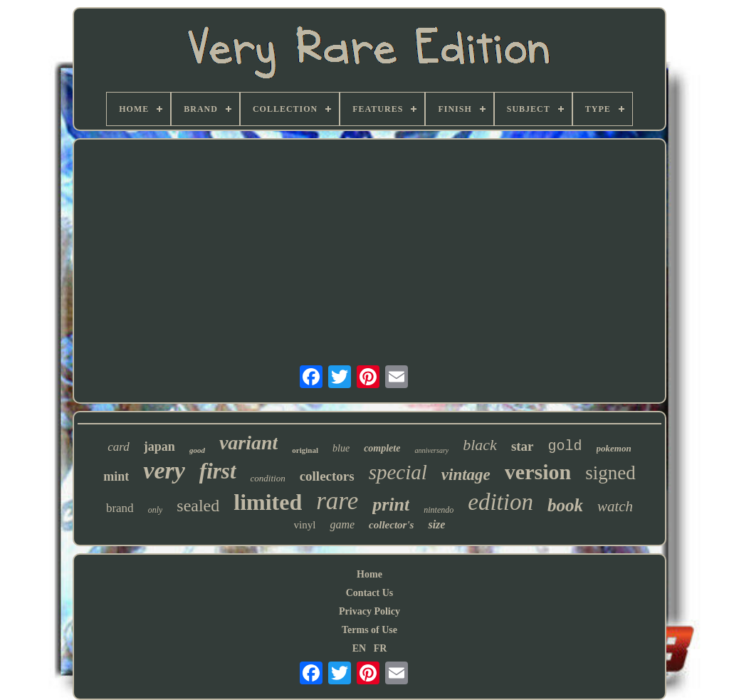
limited (268, 502)
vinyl (305, 525)
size (436, 524)
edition (500, 502)
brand (120, 508)
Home (369, 574)
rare (337, 501)
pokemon (614, 448)
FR (381, 648)
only (156, 510)
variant (248, 443)
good (197, 450)
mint (116, 476)
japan (159, 446)
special (398, 472)
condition (268, 478)
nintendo (439, 510)
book (565, 505)
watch (615, 506)
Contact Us (370, 593)
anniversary (431, 450)
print (391, 505)
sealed (198, 506)
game (342, 524)
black (480, 445)
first (218, 471)
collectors (327, 476)
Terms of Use (369, 630)
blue (341, 448)
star (523, 446)
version (538, 472)
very (164, 470)
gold (565, 446)
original (305, 450)
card (119, 447)
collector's (391, 525)
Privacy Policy (369, 611)
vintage (466, 475)
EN (359, 648)
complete (382, 448)
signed (610, 473)
